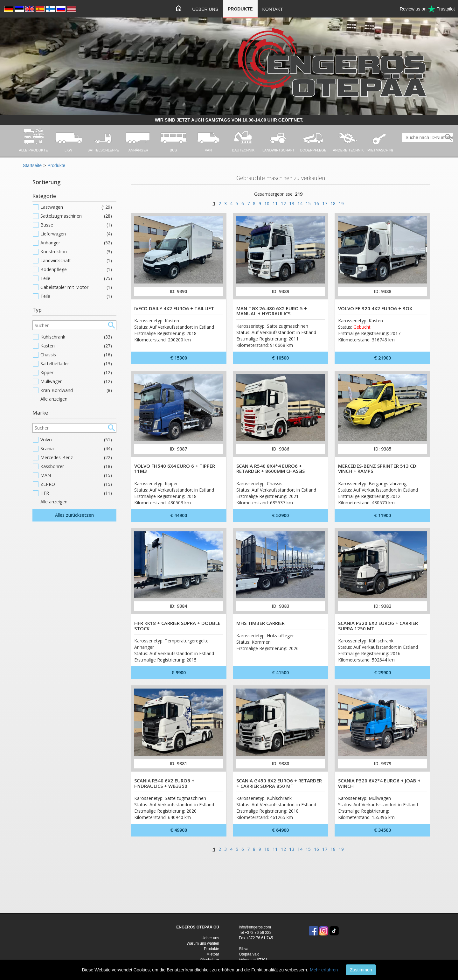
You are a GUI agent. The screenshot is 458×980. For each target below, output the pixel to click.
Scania (76, 449)
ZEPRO (76, 484)
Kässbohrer (76, 466)
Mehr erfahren (324, 970)
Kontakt (273, 9)
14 (300, 203)
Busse (76, 225)
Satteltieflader (76, 364)
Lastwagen (76, 207)
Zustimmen (361, 970)
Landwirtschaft (76, 261)
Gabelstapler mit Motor (76, 287)
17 (325, 203)
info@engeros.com (255, 927)
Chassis (76, 355)
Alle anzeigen (54, 399)
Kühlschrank (76, 337)
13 (292, 203)
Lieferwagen (76, 234)
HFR (76, 493)
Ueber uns (205, 9)
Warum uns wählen (203, 943)
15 (308, 203)
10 (267, 203)
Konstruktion (76, 252)
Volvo (76, 440)
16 (316, 203)
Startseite (32, 165)
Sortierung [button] (47, 182)
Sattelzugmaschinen (76, 216)
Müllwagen (76, 381)
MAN (76, 475)
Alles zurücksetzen (74, 515)
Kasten (76, 346)
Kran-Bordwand (76, 390)
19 (341, 203)
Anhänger (76, 243)
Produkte (240, 9)
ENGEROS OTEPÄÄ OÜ (198, 927)
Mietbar (213, 954)
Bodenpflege (76, 269)
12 (283, 203)
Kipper (76, 373)
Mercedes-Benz (76, 458)
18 (333, 203)
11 (275, 203)
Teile (76, 278)
